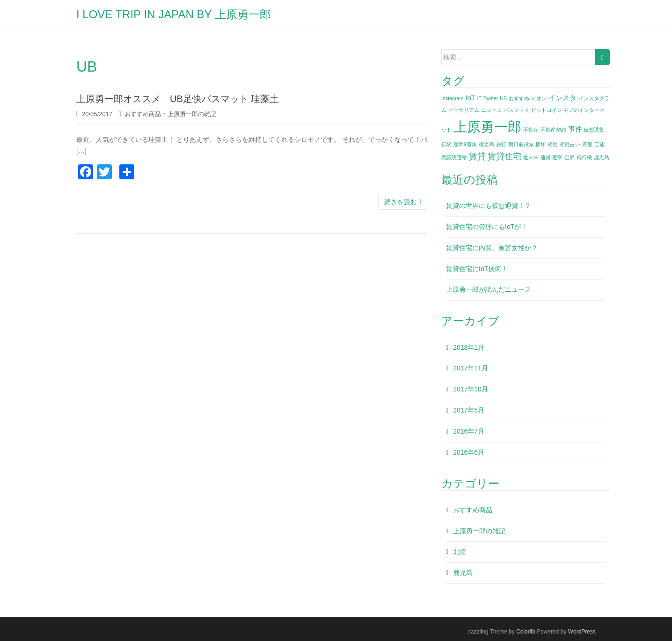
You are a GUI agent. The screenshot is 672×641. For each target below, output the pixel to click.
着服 (587, 144)
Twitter (491, 98)
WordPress (582, 632)
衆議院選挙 (454, 157)
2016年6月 (469, 452)
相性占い (570, 144)
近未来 (531, 157)
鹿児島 (602, 157)
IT (479, 98)
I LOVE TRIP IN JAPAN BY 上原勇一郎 (174, 14)
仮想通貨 (594, 130)
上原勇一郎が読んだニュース (489, 289)
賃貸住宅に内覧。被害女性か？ (492, 248)
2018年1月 (469, 347)
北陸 (460, 552)
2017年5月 (469, 410)
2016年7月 (469, 431)
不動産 (531, 130)
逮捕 (546, 157)
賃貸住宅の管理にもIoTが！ (487, 227)
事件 (575, 129)
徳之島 (486, 144)
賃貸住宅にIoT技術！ (477, 269)
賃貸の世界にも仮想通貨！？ (489, 206)
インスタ (562, 98)
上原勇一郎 (487, 127)
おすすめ (519, 98)
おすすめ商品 (143, 114)
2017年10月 (471, 389)
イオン (539, 98)
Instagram (452, 98)
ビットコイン (547, 110)
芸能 (599, 144)
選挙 (557, 157)
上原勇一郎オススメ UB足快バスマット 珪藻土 (182, 99)
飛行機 (584, 157)
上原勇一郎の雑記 (192, 114)
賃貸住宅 (504, 156)
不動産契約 (553, 130)
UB (503, 98)
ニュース (491, 110)
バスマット (516, 110)
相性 (553, 144)
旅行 (501, 144)
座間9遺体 (465, 144)
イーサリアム (464, 110)
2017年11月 (471, 368)
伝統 (446, 144)
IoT (470, 98)
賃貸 (477, 156)
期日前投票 (521, 144)
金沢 (570, 157)
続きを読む (403, 202)
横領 (541, 144)
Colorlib (526, 632)
